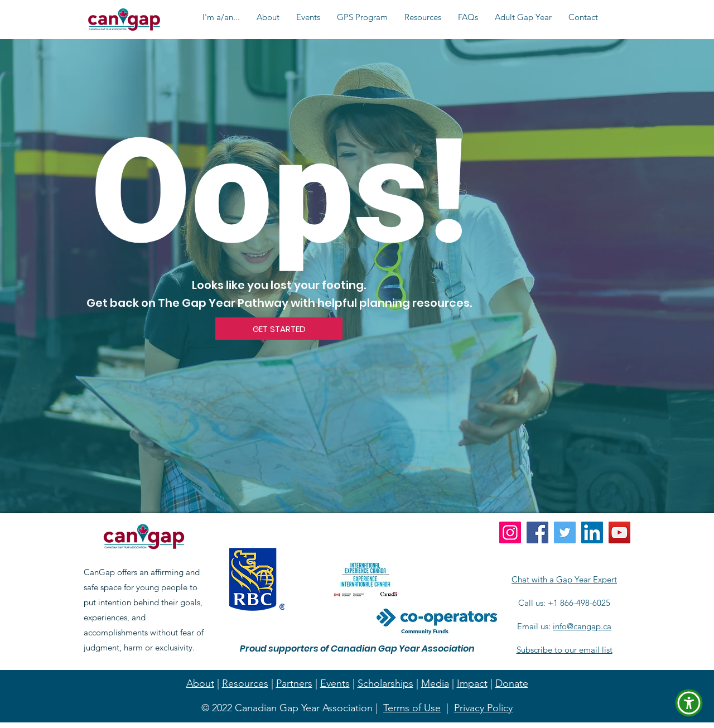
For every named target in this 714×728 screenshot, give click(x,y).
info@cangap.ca (582, 626)
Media (435, 683)
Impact (472, 683)
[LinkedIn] (592, 532)
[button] (221, 17)
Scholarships (385, 683)
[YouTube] (619, 532)
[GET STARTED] (279, 329)
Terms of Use (412, 708)
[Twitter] (565, 532)
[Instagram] (510, 532)
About (200, 683)
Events (335, 683)
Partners (294, 683)
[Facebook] (537, 532)
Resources (245, 683)
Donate (512, 683)
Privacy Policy (483, 708)
